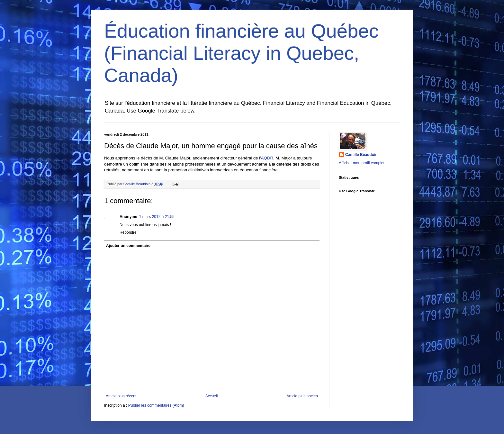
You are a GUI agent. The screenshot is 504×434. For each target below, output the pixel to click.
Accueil (212, 396)
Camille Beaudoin (361, 155)
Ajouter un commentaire (128, 246)
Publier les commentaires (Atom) (156, 405)
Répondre (128, 232)
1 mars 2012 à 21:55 (157, 217)
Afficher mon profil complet (362, 163)
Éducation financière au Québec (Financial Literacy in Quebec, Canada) (241, 53)
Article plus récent (121, 396)
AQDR (267, 158)
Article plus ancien (302, 396)
